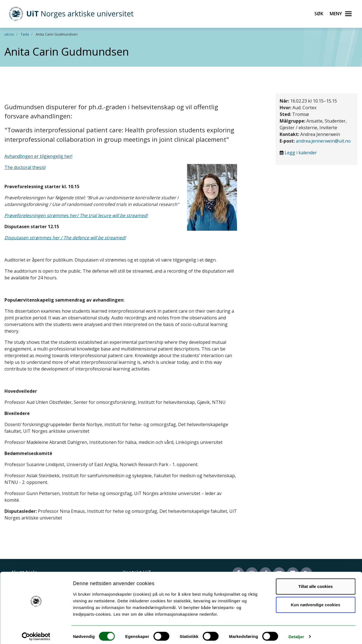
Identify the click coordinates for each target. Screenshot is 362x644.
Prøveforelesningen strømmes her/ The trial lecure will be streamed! (76, 215)
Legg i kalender (301, 153)
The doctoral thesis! (25, 167)
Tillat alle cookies (316, 583)
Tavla (25, 34)
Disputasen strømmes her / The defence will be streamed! (65, 238)
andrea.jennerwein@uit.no (323, 141)
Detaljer (296, 633)
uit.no (9, 34)
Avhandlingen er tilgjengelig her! (38, 156)
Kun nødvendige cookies (316, 601)
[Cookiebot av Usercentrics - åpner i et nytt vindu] (36, 633)
